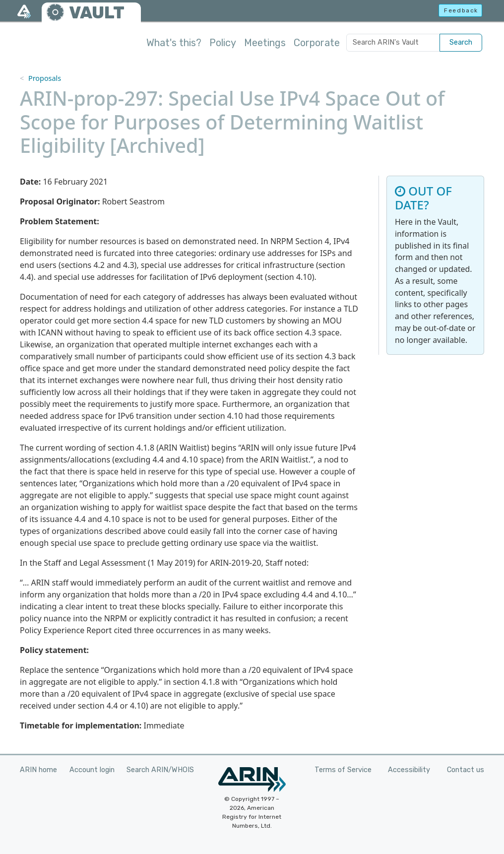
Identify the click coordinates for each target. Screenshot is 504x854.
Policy (223, 43)
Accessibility (409, 770)
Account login (92, 770)
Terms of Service (343, 770)
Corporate (317, 43)
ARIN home (38, 770)
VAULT (97, 13)
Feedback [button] (461, 10)
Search (461, 42)
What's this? (174, 43)
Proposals (45, 78)
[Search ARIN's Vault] (393, 43)
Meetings (265, 43)
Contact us (466, 770)
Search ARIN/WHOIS (160, 770)
